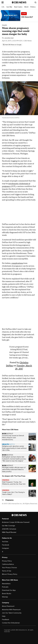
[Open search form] (35, 2)
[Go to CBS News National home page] (19, 2)
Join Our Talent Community (12, 613)
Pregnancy (10, 500)
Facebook (6, 545)
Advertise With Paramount (11, 610)
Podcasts (5, 587)
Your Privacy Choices (9, 568)
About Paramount (8, 606)
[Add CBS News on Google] (12, 45)
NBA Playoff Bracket (9, 532)
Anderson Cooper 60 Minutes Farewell (16, 522)
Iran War (9, 7)
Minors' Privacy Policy (10, 574)
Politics (33, 7)
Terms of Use (7, 571)
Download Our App (9, 590)
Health (4, 25)
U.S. (3, 7)
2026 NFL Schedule (9, 529)
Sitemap (5, 597)
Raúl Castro (18, 7)
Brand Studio (7, 594)
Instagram (5, 548)
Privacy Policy (7, 561)
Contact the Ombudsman (11, 623)
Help (4, 616)
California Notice (8, 564)
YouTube (5, 542)
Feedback (6, 620)
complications (17, 263)
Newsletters (6, 584)
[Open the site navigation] (7, 2)
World (26, 7)
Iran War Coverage (9, 526)
